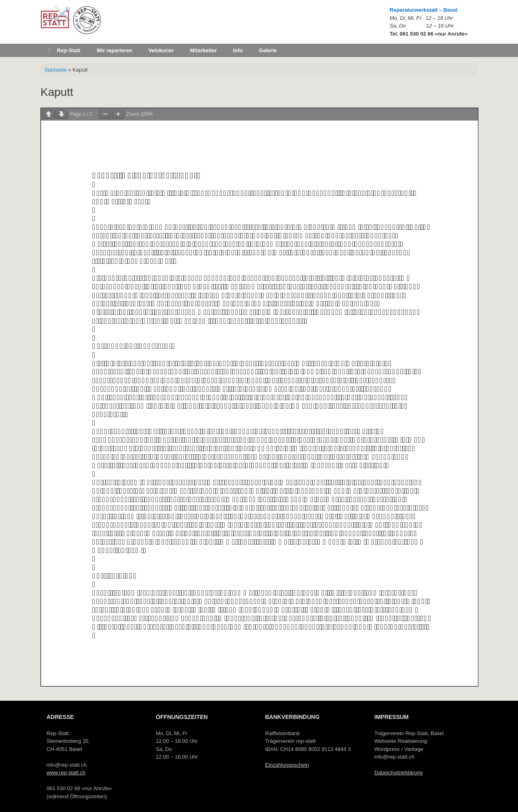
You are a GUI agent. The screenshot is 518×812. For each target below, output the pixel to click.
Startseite (56, 70)
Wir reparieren (115, 50)
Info (238, 50)
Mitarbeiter (204, 50)
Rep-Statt (65, 50)
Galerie (268, 50)
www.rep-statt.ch (66, 773)
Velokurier (161, 50)
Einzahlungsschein (287, 765)
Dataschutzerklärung (398, 773)
